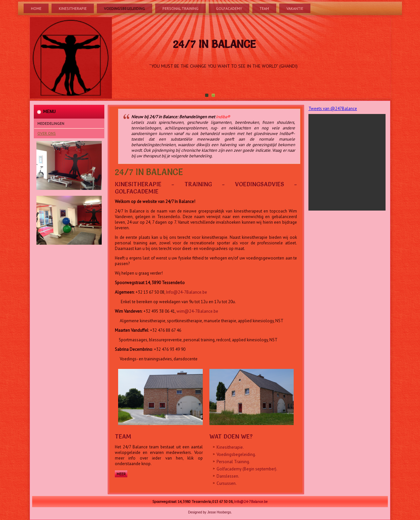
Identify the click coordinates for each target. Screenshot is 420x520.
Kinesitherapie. (230, 447)
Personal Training (180, 8)
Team (264, 8)
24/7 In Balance (214, 44)
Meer (121, 474)
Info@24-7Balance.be (187, 292)
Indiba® (223, 117)
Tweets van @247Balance (333, 109)
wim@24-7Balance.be (197, 311)
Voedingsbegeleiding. (236, 454)
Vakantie (295, 8)
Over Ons (47, 133)
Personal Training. (233, 462)
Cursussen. (227, 483)
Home (36, 8)
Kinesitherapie (73, 8)
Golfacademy (229, 8)
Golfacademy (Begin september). (247, 469)
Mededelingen (51, 123)
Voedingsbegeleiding (125, 8)
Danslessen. (228, 476)
